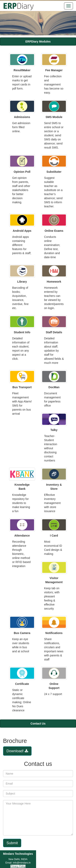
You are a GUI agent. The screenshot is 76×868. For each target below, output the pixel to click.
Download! (17, 751)
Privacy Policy (18, 866)
